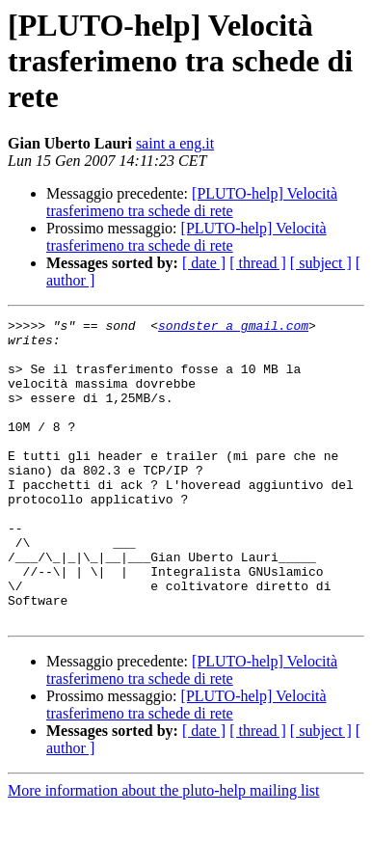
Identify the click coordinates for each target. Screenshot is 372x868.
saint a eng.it (175, 143)
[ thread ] (258, 263)
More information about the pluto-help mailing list (164, 851)
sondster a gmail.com (233, 328)
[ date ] (204, 263)
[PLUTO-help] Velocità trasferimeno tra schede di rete (192, 202)
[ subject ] (321, 263)
